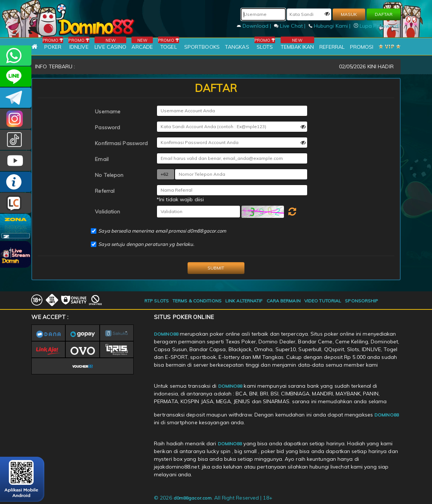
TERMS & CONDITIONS (197, 301)
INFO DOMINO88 (16, 182)
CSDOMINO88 (16, 77)
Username (108, 112)
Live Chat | (290, 26)
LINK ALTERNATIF (244, 301)
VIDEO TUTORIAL (323, 301)
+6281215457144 (16, 56)
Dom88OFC (16, 119)
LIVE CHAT (16, 203)
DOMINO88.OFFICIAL (16, 161)
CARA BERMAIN (284, 301)
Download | (255, 26)
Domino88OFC (16, 98)
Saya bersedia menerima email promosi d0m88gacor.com (162, 231)
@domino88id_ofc (16, 140)
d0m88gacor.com (193, 498)
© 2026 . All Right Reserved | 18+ (213, 498)
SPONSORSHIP (361, 301)
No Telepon (109, 175)
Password (107, 127)
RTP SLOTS (157, 301)
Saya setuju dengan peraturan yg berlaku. (146, 244)
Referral (105, 191)
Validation (107, 212)
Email (102, 159)
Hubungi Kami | (330, 26)
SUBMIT (216, 268)
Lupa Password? (377, 26)
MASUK (349, 14)
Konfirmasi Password (121, 143)
